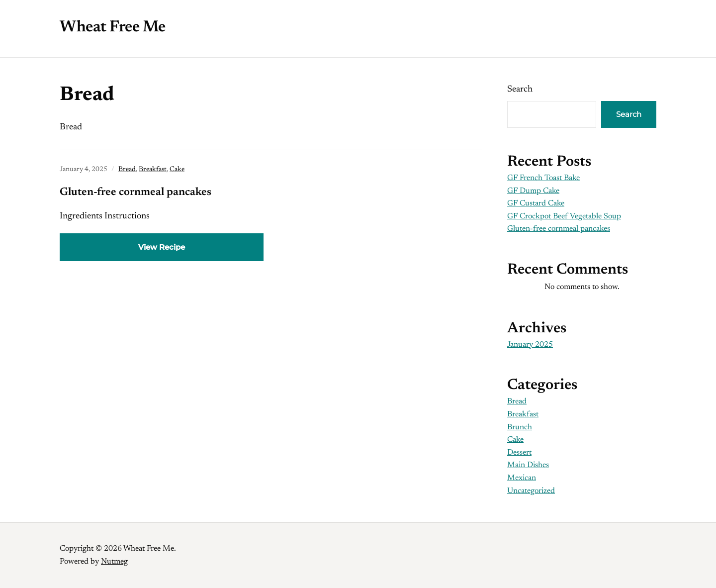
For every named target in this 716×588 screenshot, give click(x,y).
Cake (177, 170)
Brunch (520, 427)
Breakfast (153, 170)
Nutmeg (114, 562)
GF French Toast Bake (543, 178)
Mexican (522, 478)
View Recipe (162, 247)
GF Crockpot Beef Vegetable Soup (564, 216)
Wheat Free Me (113, 27)
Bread (127, 170)
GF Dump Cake (533, 191)
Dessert (519, 453)
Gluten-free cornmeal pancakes (135, 193)
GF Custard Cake (536, 203)
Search (520, 90)
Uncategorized (531, 491)
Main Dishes (528, 465)
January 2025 (530, 345)
